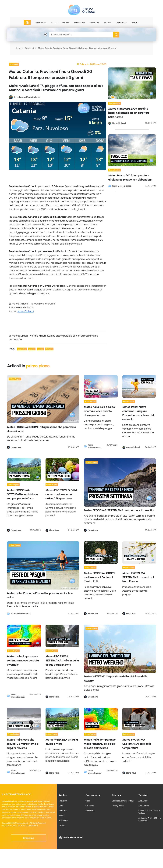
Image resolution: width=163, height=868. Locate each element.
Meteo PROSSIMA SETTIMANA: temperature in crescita (119, 510)
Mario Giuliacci (26, 311)
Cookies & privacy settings (123, 801)
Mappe (62, 816)
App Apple (143, 801)
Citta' (61, 806)
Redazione (90, 811)
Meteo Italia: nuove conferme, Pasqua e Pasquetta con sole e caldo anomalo (139, 413)
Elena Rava (16, 447)
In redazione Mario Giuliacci (27, 97)
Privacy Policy (118, 806)
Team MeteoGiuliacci (122, 186)
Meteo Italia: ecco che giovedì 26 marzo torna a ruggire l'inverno (23, 744)
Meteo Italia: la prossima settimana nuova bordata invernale (23, 660)
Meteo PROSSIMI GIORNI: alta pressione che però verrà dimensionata (41, 429)
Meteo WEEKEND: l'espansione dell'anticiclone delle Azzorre (116, 679)
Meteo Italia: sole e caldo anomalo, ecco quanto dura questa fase (99, 411)
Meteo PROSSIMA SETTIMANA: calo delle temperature (137, 744)
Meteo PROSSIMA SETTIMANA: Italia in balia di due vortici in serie (62, 660)
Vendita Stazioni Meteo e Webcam (149, 812)
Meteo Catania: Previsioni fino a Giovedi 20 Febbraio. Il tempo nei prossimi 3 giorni (77, 48)
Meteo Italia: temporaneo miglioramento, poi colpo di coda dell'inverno (100, 744)
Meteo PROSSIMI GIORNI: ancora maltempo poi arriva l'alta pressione (62, 494)
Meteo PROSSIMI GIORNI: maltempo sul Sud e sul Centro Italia (100, 577)
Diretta (62, 825)
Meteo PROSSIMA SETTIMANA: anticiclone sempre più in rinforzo (22, 494)
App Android (144, 806)
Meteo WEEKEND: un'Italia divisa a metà (62, 742)
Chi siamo (28, 838)
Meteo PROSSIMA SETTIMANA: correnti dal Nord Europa (138, 577)
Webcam (95, 23)
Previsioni (29, 48)
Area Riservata (73, 837)
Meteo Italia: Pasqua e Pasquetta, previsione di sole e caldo (40, 595)
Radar (107, 23)
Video (88, 801)
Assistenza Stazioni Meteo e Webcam (150, 819)
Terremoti (63, 821)
